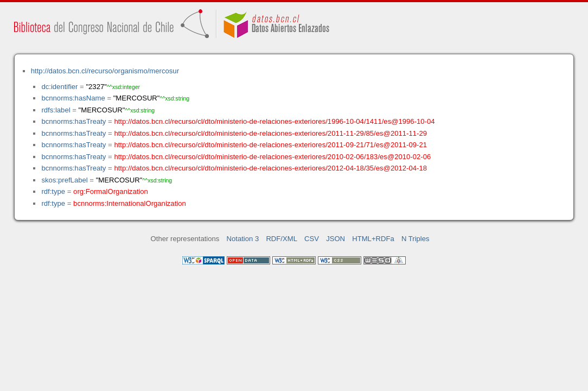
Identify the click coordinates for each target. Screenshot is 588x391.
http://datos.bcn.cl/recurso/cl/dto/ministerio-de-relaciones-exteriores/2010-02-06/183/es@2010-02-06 (272, 157)
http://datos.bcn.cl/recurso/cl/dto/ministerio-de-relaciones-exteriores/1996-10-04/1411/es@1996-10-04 (274, 121)
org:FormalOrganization (111, 191)
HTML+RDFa (373, 239)
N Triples (416, 239)
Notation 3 (243, 239)
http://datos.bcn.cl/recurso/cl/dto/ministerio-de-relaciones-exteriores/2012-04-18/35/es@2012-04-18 (270, 168)
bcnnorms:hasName (73, 98)
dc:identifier (59, 87)
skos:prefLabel (64, 180)
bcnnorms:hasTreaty (73, 121)
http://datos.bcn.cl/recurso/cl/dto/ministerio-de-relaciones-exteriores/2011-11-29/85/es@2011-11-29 (270, 133)
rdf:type (53, 191)
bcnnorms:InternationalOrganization (130, 203)
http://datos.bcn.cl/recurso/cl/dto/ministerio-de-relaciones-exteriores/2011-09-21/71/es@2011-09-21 (270, 145)
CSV (312, 239)
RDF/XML (282, 239)
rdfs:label (56, 110)
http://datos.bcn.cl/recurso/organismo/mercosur (105, 71)
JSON (335, 239)
